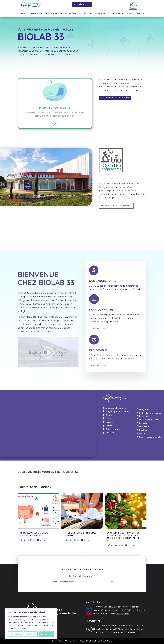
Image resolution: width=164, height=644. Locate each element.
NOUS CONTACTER (135, 14)
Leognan (143, 409)
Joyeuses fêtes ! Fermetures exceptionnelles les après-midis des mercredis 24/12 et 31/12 (123, 537)
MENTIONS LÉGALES (77, 641)
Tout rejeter (31, 634)
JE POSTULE (131, 632)
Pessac (143, 433)
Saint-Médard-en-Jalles (151, 437)
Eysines (109, 422)
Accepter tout (46, 634)
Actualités (44, 540)
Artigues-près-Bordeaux (117, 411)
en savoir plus (99, 329)
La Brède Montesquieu (150, 413)
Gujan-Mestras (112, 429)
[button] (82, 552)
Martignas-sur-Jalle (149, 419)
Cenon (109, 415)
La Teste (143, 423)
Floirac (109, 426)
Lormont (143, 416)
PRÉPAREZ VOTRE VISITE (81, 14)
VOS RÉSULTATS (82, 5)
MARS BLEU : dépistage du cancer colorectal (34, 534)
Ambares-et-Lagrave (116, 408)
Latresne (110, 433)
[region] (31, 624)
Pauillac (143, 430)
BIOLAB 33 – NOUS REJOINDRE (109, 14)
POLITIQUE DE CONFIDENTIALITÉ (99, 641)
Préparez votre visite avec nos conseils (121, 90)
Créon (108, 418)
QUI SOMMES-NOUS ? (30, 14)
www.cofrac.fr (122, 614)
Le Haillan (144, 426)
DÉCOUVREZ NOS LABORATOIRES (115, 98)
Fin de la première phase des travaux (80, 534)
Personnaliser (16, 634)
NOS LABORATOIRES (55, 14)
